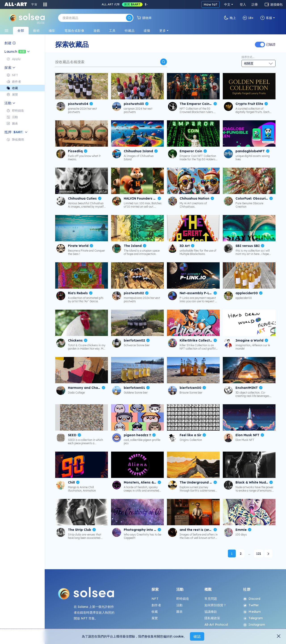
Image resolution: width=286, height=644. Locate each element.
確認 (197, 636)
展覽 (155, 618)
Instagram (254, 625)
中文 (227, 4)
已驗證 (271, 44)
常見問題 (211, 599)
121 (259, 554)
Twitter (251, 605)
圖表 (179, 612)
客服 (266, 18)
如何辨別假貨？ (216, 605)
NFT (155, 599)
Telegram (253, 618)
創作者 (156, 605)
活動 (179, 605)
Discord (252, 599)
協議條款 (211, 612)
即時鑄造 (183, 599)
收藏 (155, 612)
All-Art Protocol (216, 625)
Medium (252, 612)
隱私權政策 (212, 618)
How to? (210, 4)
